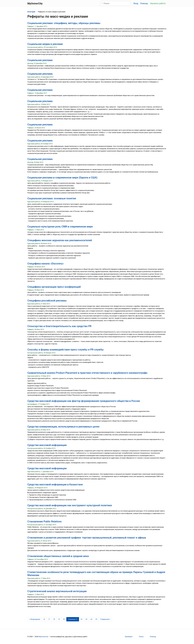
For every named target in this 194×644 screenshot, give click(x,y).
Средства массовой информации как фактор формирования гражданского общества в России (84, 401)
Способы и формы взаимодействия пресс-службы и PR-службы (66, 350)
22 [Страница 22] (81, 619)
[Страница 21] (73, 619)
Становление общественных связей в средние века (58, 556)
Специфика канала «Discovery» (46, 264)
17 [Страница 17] (49, 619)
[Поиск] (115, 3)
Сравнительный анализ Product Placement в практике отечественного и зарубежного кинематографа (87, 373)
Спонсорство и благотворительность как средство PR (59, 326)
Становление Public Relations (45, 521)
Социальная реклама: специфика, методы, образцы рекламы (64, 23)
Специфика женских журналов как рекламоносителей (60, 240)
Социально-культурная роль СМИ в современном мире (60, 227)
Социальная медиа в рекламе (45, 44)
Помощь (144, 3)
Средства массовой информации (47, 445)
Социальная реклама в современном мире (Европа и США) (62, 178)
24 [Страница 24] (91, 619)
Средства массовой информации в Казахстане (55, 484)
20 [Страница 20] (64, 619)
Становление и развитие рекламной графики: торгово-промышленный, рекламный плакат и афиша (87, 538)
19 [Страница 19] (59, 619)
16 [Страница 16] (44, 619)
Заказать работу (158, 3)
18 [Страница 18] (54, 619)
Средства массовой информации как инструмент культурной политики (70, 505)
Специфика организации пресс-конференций (54, 287)
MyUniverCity (43, 637)
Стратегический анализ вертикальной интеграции (57, 591)
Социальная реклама (40, 60)
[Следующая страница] (105, 619)
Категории (31, 12)
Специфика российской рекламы (47, 301)
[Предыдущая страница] (35, 619)
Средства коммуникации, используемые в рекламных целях (64, 427)
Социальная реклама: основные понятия (52, 198)
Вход (136, 3)
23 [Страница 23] (86, 619)
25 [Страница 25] (96, 619)
